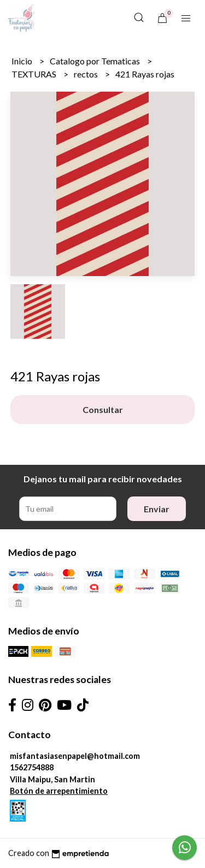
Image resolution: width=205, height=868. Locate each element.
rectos (87, 74)
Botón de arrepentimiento (59, 791)
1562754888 (32, 767)
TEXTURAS (35, 74)
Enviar (157, 509)
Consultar (103, 409)
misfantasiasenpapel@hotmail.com (75, 756)
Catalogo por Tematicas (96, 61)
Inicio (23, 61)
